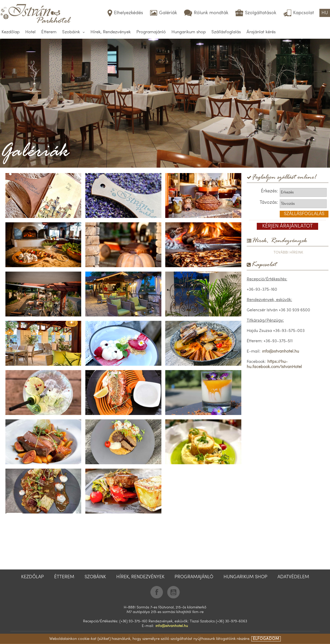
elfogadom (266, 639)
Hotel (30, 32)
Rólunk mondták (211, 13)
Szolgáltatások (261, 13)
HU (325, 13)
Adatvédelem (293, 577)
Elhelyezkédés (129, 13)
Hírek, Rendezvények (111, 32)
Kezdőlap (11, 32)
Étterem (49, 32)
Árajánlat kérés (261, 32)
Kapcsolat (304, 13)
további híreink (288, 253)
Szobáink (71, 32)
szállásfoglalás (304, 214)
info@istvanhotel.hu (280, 352)
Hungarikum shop (189, 32)
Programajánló (151, 32)
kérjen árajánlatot (287, 226)
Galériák (168, 13)
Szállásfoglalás (226, 32)
